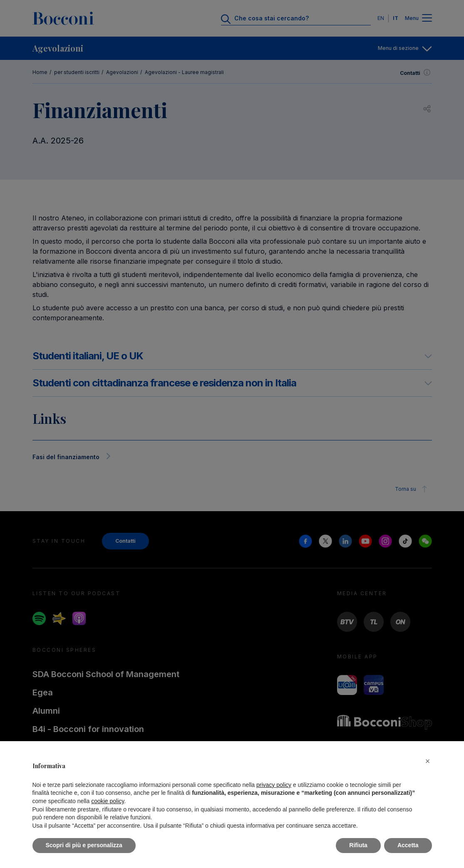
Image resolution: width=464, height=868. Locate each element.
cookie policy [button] (108, 801)
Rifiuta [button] (358, 845)
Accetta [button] (408, 845)
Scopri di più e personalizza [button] (84, 845)
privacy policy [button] (274, 785)
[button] (428, 761)
